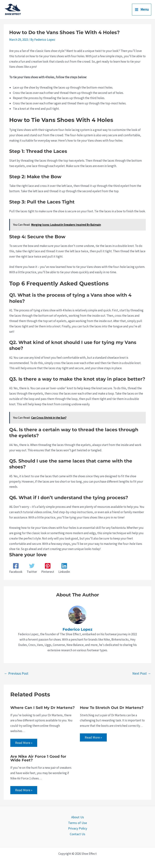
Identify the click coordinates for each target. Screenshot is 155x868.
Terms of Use (77, 822)
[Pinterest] (47, 568)
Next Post (142, 673)
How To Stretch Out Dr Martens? (112, 707)
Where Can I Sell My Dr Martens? (43, 707)
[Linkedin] (63, 568)
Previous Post (16, 673)
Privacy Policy (78, 828)
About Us (78, 817)
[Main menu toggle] (142, 10)
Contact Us (78, 833)
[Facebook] (16, 568)
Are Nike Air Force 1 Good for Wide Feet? (38, 758)
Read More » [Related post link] (23, 742)
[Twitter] (31, 568)
